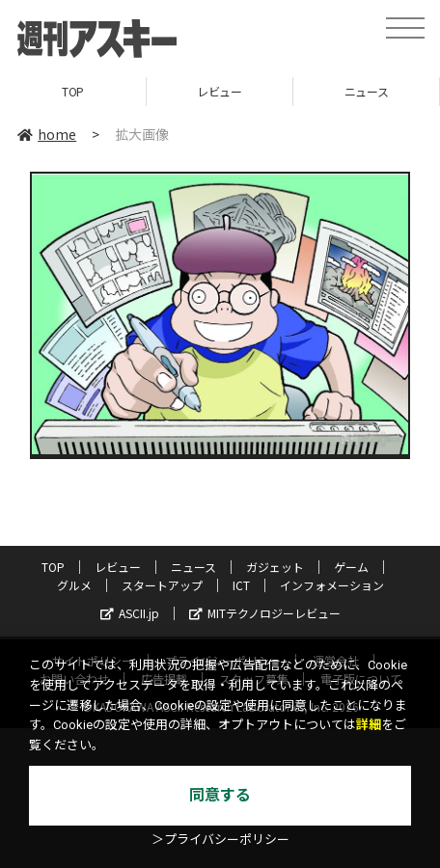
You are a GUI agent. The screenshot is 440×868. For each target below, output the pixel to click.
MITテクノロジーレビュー (265, 613)
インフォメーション (332, 585)
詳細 (369, 725)
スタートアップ (162, 585)
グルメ (74, 585)
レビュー (219, 91)
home (47, 134)
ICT (241, 585)
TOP (73, 91)
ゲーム (351, 567)
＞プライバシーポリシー (220, 840)
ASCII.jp (130, 613)
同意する (220, 795)
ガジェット (275, 567)
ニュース (366, 91)
